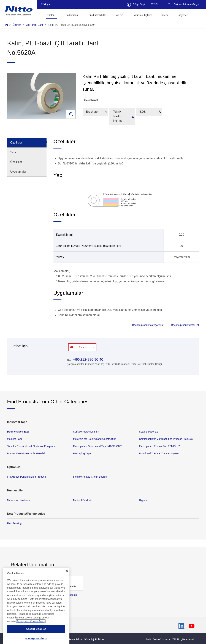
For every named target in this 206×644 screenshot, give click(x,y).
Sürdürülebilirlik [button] (97, 15)
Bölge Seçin (137, 4)
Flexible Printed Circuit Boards (90, 477)
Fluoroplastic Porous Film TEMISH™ (159, 446)
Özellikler (16, 143)
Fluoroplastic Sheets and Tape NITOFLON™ (98, 446)
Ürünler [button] (50, 15)
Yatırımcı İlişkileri (143, 15)
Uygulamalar (18, 172)
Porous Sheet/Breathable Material (26, 453)
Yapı (13, 152)
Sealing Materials (149, 432)
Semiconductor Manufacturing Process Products (166, 439)
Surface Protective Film (86, 432)
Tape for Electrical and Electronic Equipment (32, 446)
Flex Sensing (14, 523)
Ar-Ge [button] (120, 15)
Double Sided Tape (18, 432)
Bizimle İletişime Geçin (186, 4)
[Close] (67, 583)
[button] (197, 15)
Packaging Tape (82, 453)
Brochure (92, 112)
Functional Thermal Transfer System (159, 453)
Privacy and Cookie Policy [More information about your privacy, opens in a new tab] (31, 634)
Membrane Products (18, 500)
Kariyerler (182, 15)
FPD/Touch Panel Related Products (27, 477)
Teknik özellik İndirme (118, 116)
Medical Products (83, 500)
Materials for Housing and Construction (95, 439)
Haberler (165, 15)
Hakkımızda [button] (71, 15)
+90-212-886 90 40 (88, 359)
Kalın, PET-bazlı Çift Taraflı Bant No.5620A (72, 25)
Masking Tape (15, 439)
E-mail (82, 347)
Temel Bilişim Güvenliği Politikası (87, 639)
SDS (143, 112)
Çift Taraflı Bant (34, 25)
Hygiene (144, 500)
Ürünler (17, 25)
